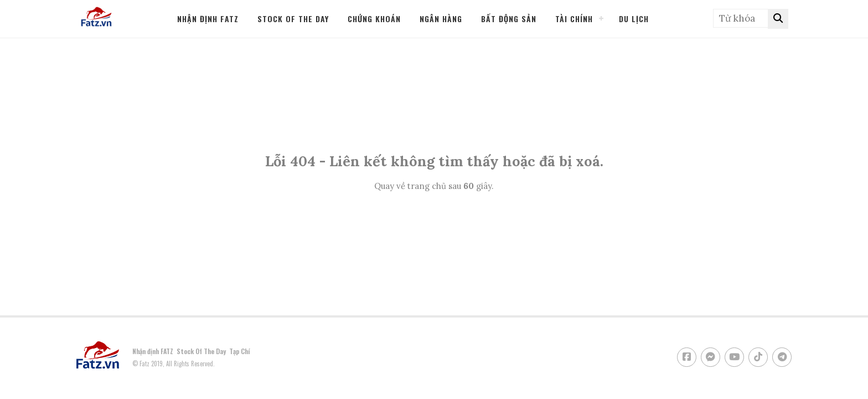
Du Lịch (634, 19)
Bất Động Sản (509, 19)
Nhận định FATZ (208, 19)
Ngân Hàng (441, 19)
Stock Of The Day (201, 351)
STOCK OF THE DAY (293, 19)
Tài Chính (574, 19)
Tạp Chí (239, 351)
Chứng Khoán (374, 19)
